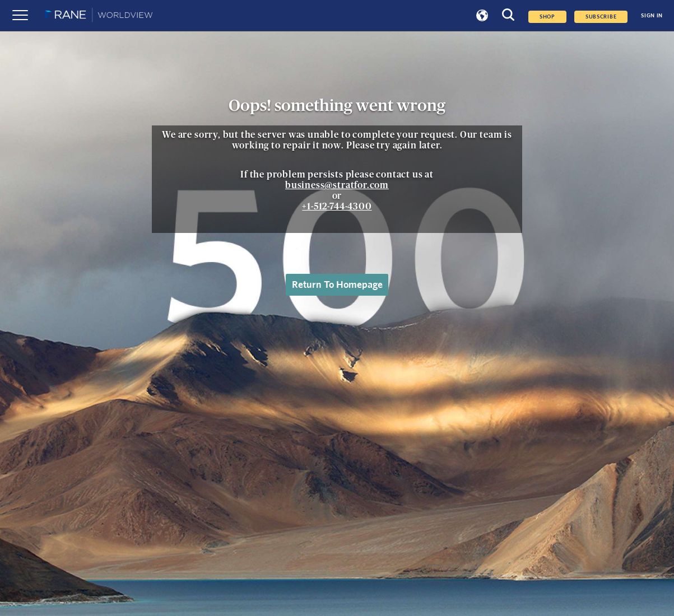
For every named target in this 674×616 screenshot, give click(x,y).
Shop (547, 17)
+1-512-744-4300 (337, 207)
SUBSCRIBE (601, 17)
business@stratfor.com (337, 185)
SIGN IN (652, 16)
